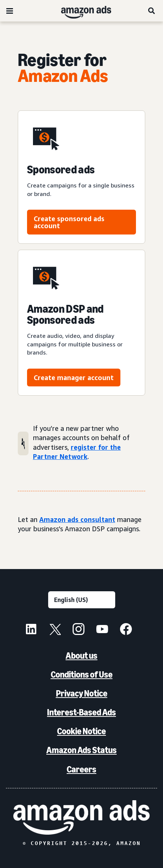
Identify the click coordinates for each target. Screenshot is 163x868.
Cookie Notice (81, 731)
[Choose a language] (82, 600)
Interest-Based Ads (81, 712)
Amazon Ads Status (81, 750)
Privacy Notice (82, 693)
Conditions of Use (82, 674)
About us (81, 656)
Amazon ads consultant (77, 519)
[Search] (152, 11)
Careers (81, 769)
